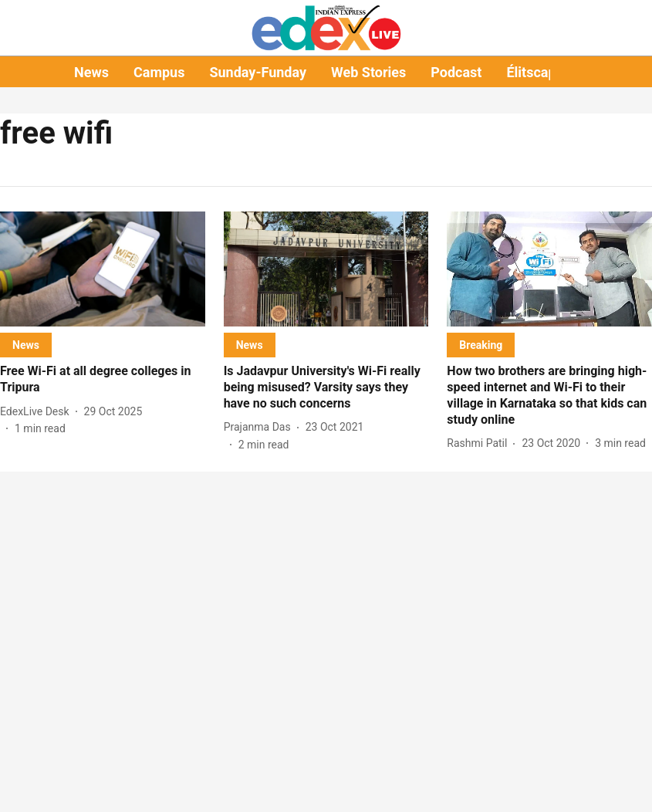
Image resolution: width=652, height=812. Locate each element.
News (91, 72)
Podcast (456, 72)
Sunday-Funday (258, 72)
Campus (159, 72)
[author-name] (38, 412)
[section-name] (26, 345)
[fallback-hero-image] (103, 269)
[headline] (103, 380)
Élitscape (535, 72)
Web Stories (368, 72)
